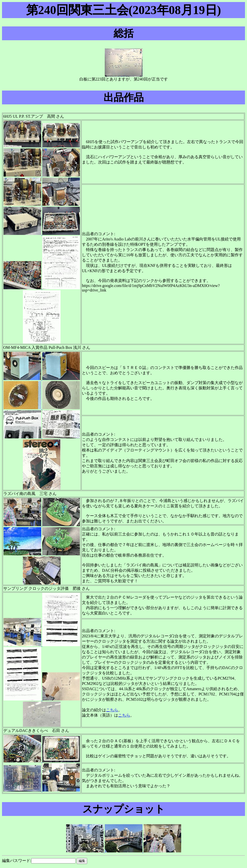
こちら (112, 710)
